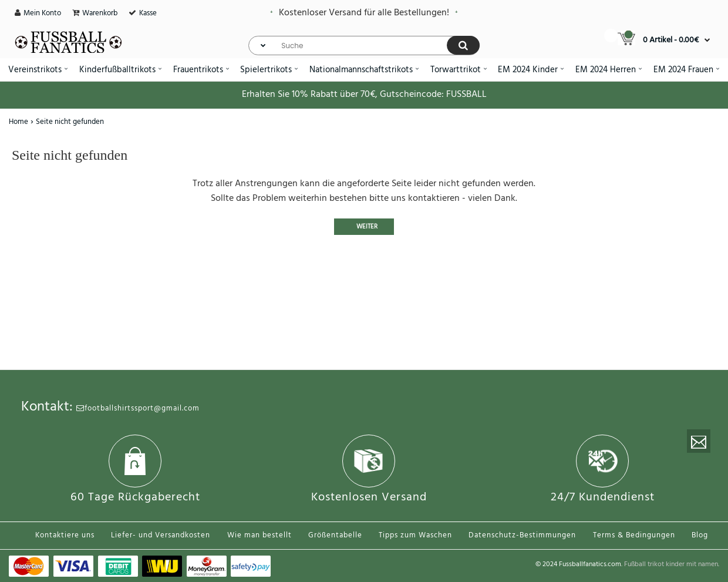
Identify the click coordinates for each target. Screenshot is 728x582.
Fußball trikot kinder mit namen (671, 564)
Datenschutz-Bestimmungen (522, 535)
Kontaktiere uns (65, 535)
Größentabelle (335, 535)
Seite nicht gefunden (70, 122)
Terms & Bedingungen (634, 535)
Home (18, 122)
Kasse (148, 13)
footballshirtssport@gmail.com (138, 408)
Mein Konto (42, 13)
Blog (700, 535)
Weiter (367, 227)
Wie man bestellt (259, 535)
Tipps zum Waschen (415, 535)
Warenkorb (100, 13)
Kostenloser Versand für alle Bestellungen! (364, 13)
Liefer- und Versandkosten (161, 535)
